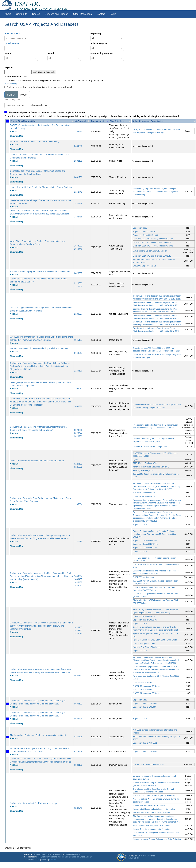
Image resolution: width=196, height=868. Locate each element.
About (8, 14)
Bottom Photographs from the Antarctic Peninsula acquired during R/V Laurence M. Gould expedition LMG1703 (155, 534)
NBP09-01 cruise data (143, 690)
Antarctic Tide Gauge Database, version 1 (151, 467)
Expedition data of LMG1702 (145, 620)
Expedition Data (140, 228)
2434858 (78, 146)
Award (51, 53)
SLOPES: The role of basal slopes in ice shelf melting (34, 141)
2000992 (78, 406)
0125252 (78, 467)
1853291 (78, 246)
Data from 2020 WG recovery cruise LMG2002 (153, 246)
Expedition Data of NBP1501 (145, 540)
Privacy (44, 860)
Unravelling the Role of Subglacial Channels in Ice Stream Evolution (41, 187)
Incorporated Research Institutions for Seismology (154, 809)
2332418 (78, 217)
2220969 (78, 283)
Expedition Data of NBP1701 (145, 544)
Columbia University (73, 854)
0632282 (78, 675)
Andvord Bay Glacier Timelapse (147, 647)
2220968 (78, 286)
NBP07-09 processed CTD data (147, 686)
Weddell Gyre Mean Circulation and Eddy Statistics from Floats (39, 348)
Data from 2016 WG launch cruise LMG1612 (152, 256)
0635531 (78, 704)
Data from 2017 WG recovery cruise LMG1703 (153, 239)
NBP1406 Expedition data (144, 496)
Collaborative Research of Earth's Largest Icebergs (33, 803)
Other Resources (82, 14)
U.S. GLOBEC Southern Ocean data (149, 765)
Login (113, 14)
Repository (96, 33)
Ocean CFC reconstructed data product (150, 447)
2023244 (78, 433)
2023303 (78, 430)
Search (36, 14)
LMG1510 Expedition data (144, 643)
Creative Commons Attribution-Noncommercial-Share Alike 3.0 (67, 857)
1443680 (78, 634)
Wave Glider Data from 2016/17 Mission (150, 251)
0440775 (78, 737)
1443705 (78, 627)
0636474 (78, 719)
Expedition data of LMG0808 (145, 703)
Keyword (9, 67)
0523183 (78, 765)
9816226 (78, 752)
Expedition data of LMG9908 (145, 751)
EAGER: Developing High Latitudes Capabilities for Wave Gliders (40, 272)
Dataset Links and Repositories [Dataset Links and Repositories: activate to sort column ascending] (148, 121)
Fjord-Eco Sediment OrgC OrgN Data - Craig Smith (155, 640)
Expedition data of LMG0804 (145, 707)
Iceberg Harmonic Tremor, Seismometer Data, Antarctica (157, 839)
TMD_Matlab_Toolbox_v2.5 (145, 463)
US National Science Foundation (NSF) (140, 857)
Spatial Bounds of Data (16, 77)
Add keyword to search (44, 72)
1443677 (78, 585)
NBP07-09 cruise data (143, 682)
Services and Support (57, 14)
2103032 (78, 389)
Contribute (22, 14)
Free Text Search (13, 33)
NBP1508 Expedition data (144, 493)
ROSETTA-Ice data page (144, 577)
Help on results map (39, 105)
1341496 (78, 541)
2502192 (78, 161)
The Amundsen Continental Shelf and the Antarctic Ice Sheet (38, 735)
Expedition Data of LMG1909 (145, 235)
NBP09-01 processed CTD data (147, 693)
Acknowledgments (32, 860)
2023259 (78, 436)
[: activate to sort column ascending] (7, 121)
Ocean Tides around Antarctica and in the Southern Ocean (37, 461)
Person (8, 53)
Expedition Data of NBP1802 (145, 548)
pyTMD (136, 460)
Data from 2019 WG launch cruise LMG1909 (152, 242)
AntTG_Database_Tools (143, 470)
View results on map (16, 105)
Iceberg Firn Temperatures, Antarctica (149, 805)
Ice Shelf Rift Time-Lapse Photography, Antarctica (154, 795)
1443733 (78, 630)
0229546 (78, 808)
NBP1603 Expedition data (144, 616)
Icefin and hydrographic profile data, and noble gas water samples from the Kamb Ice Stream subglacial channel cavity (155, 192)
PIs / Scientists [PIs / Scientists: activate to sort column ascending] (117, 121)
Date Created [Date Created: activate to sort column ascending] (97, 121)
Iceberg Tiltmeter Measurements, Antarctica (152, 829)
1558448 (78, 249)
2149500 (78, 371)
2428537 (78, 273)
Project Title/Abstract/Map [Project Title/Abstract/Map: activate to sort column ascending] (23, 121)
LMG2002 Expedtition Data (145, 266)
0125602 (78, 464)
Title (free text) (12, 43)
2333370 (78, 131)
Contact (101, 14)
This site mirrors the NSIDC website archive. (152, 813)
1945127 (78, 340)
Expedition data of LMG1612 (145, 231)
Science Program (99, 43)
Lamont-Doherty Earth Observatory (47, 854)
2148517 (78, 353)
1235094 (78, 504)
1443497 (78, 579)
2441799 (78, 177)
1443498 (78, 582)
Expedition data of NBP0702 (145, 743)
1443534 (78, 576)
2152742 (78, 192)
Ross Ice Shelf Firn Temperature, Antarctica (152, 826)
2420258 (78, 204)
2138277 (78, 314)
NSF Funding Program (102, 53)
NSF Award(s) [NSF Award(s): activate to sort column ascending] (81, 121)
